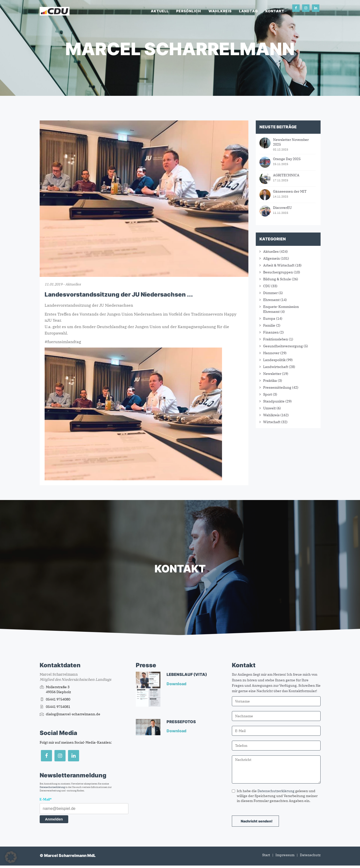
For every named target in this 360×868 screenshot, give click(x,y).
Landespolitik (274, 360)
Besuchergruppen (278, 272)
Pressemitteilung (277, 387)
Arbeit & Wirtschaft (279, 265)
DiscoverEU (282, 208)
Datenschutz (310, 855)
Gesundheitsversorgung (283, 346)
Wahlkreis (220, 11)
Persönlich (189, 11)
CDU (267, 286)
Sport (268, 394)
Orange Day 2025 (287, 159)
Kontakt (275, 11)
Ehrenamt (271, 300)
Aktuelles (271, 251)
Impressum (285, 855)
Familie (269, 325)
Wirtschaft (272, 422)
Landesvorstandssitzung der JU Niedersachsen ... (119, 294)
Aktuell (160, 11)
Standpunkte (274, 401)
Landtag (249, 11)
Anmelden (54, 819)
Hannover (271, 353)
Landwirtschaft (276, 367)
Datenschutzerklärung (52, 787)
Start (266, 855)
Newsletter (272, 374)
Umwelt (269, 408)
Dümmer (270, 293)
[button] (11, 857)
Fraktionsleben (276, 339)
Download (177, 684)
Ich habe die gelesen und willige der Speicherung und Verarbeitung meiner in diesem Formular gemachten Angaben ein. (275, 796)
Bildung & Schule (277, 279)
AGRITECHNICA (286, 175)
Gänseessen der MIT (290, 191)
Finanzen (271, 332)
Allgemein (272, 258)
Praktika (270, 381)
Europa (269, 318)
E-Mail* (46, 799)
